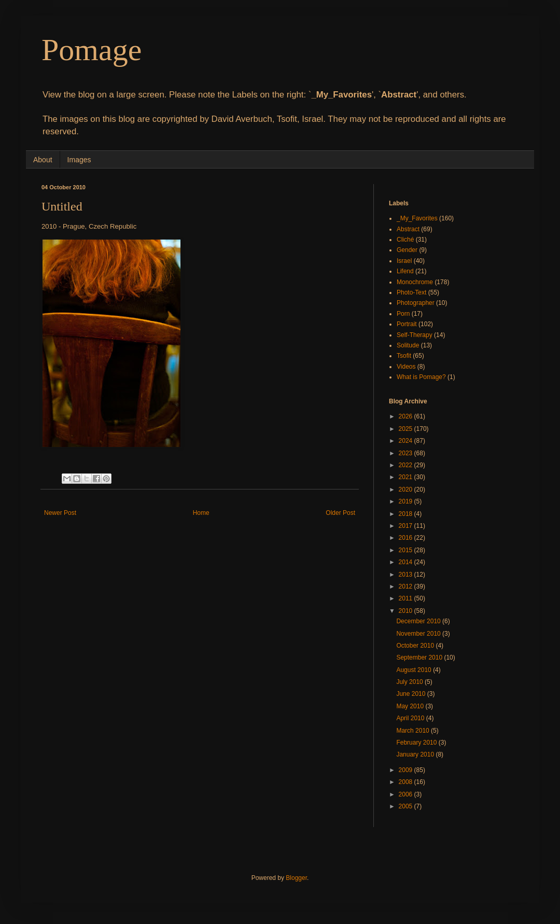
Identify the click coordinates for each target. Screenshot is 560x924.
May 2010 (411, 706)
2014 (407, 562)
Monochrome (415, 282)
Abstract (408, 229)
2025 (407, 429)
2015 (407, 550)
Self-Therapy (415, 335)
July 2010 (410, 682)
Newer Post (60, 513)
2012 (407, 586)
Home (201, 513)
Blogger (296, 878)
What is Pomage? (421, 377)
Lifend (405, 271)
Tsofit (404, 356)
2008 (407, 782)
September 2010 (420, 657)
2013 (407, 575)
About (43, 160)
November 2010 (419, 634)
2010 (407, 611)
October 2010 (416, 646)
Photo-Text (411, 292)
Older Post (340, 513)
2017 (407, 526)
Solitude (408, 345)
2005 (407, 806)
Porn (403, 314)
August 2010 (415, 670)
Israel (404, 261)
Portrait (407, 324)
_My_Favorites (417, 218)
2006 (407, 794)
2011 (407, 598)
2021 (407, 477)
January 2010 (416, 754)
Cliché (405, 240)
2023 (407, 453)
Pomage (92, 50)
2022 (407, 465)
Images (79, 160)
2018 (407, 514)
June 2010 (411, 694)
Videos (406, 367)
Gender (407, 250)
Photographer (416, 303)
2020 (407, 489)
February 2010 (417, 743)
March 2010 (414, 731)
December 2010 (419, 621)
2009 (407, 770)
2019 (407, 501)
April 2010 (411, 718)
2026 (407, 416)
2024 (407, 441)
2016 (407, 538)
